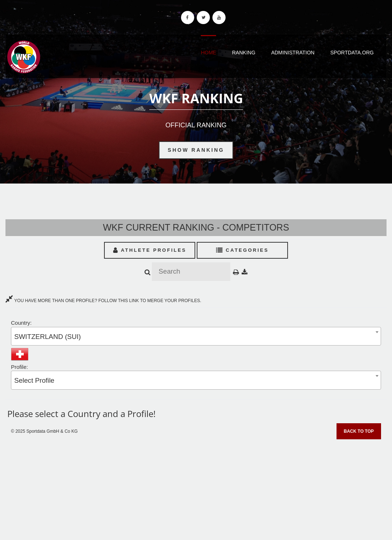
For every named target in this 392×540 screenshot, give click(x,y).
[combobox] (196, 336)
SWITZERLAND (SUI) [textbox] (47, 337)
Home (208, 53)
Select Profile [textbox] (34, 380)
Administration (293, 53)
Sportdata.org (352, 53)
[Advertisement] (196, 487)
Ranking (244, 53)
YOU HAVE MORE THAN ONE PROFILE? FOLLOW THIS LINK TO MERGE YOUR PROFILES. (103, 301)
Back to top (359, 431)
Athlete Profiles (150, 250)
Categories (243, 250)
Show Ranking (196, 150)
